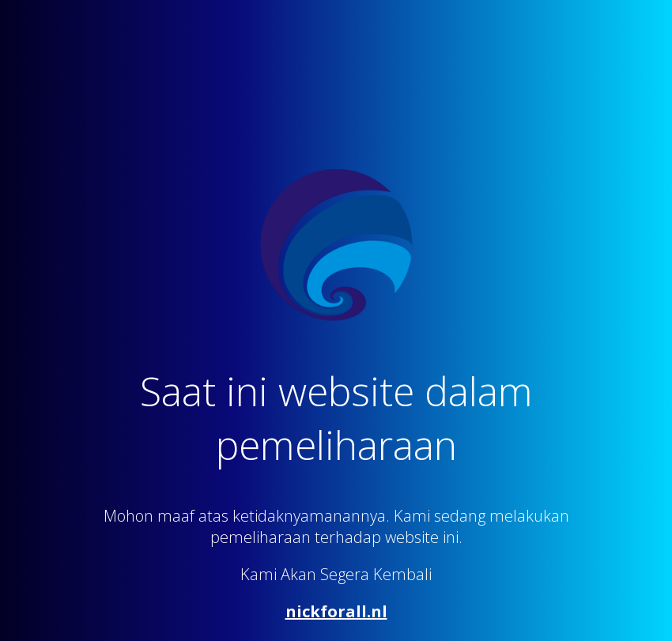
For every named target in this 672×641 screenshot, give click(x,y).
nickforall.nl (336, 611)
